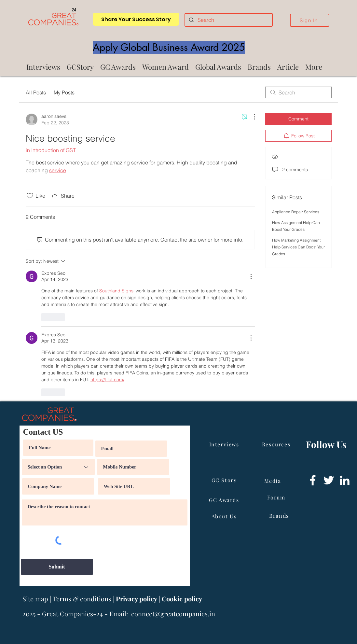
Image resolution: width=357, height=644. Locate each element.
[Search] (228, 20)
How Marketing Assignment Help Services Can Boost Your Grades (298, 247)
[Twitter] (329, 480)
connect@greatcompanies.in (173, 614)
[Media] (273, 481)
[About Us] (225, 516)
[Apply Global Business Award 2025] (169, 47)
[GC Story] (225, 480)
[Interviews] (225, 444)
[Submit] (57, 567)
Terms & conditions (82, 599)
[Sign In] (310, 20)
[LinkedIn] (345, 480)
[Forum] (277, 497)
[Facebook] (313, 480)
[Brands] (280, 515)
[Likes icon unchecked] (30, 196)
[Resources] (277, 444)
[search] (298, 92)
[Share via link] (62, 196)
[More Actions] (251, 117)
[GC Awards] (225, 500)
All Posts (36, 92)
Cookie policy (182, 599)
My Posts (64, 92)
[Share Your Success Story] (136, 19)
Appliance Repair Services (296, 212)
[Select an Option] (58, 467)
